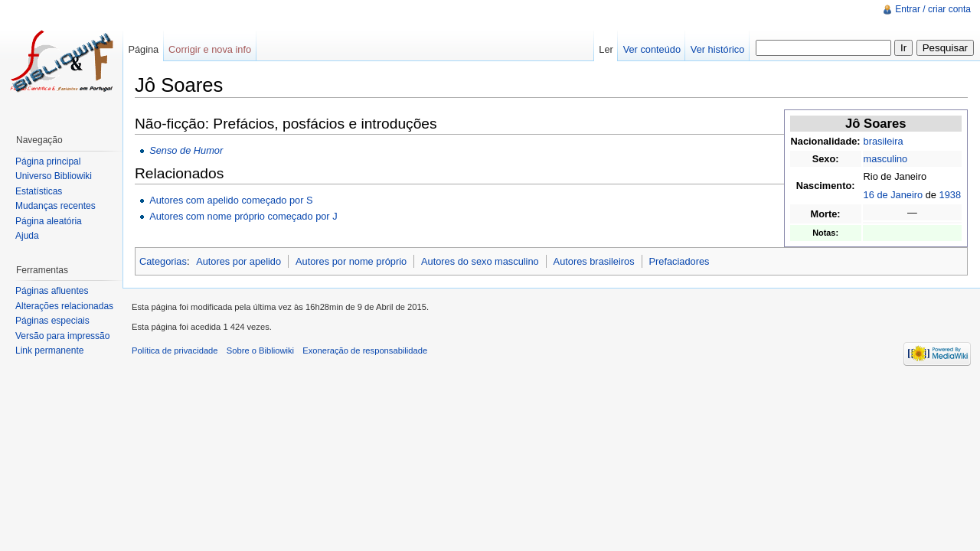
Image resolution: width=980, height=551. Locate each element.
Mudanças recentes (56, 206)
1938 (950, 195)
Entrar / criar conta (933, 9)
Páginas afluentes (52, 291)
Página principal (48, 161)
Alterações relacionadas (64, 306)
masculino (886, 159)
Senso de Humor (186, 150)
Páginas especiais (52, 321)
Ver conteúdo (652, 49)
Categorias (163, 261)
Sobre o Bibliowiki (260, 350)
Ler (606, 49)
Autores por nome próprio (351, 261)
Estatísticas (39, 191)
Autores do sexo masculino (480, 261)
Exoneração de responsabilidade (365, 350)
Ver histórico (717, 49)
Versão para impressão (62, 336)
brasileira (884, 141)
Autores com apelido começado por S (231, 200)
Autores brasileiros (594, 261)
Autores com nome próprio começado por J (243, 216)
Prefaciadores (679, 261)
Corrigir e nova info (210, 49)
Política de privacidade (175, 350)
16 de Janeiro (893, 195)
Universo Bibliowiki (54, 176)
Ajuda (27, 236)
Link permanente (49, 350)
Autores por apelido (238, 261)
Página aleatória (49, 221)
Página (143, 49)
